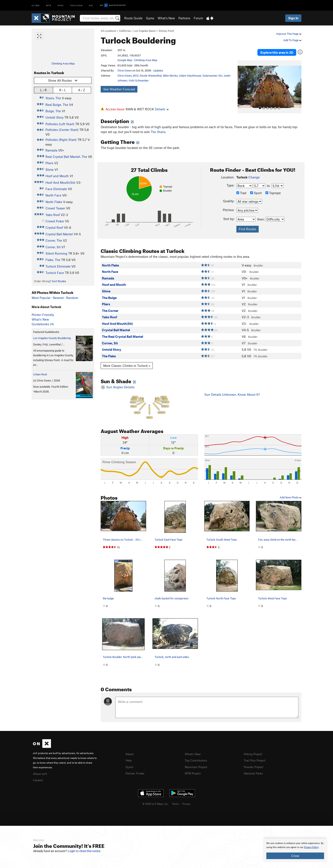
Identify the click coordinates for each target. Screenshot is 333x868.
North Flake (54, 202)
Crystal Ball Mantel (59, 234)
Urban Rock (40, 374)
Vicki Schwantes (138, 80)
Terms (175, 802)
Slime (50, 170)
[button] (242, 83)
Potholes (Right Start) (61, 140)
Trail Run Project (256, 759)
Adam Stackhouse (190, 76)
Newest (58, 298)
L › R (43, 90)
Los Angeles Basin (145, 31)
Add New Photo (291, 496)
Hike (61, 5)
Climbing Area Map (63, 63)
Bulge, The (53, 111)
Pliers (49, 163)
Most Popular (41, 298)
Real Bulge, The (57, 105)
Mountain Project (197, 765)
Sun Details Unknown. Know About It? (232, 393)
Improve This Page (289, 34)
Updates (158, 70)
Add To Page (292, 40)
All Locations (108, 31)
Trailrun (76, 5)
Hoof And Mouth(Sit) (60, 182)
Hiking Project (254, 752)
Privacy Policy (311, 847)
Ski (91, 5)
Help (129, 759)
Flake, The (53, 260)
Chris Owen (125, 70)
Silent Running (56, 253)
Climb (36, 5)
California (125, 31)
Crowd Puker (55, 221)
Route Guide (133, 18)
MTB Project (193, 771)
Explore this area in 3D (282, 50)
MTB (49, 5)
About (130, 752)
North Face (53, 195)
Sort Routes (59, 281)
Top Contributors (197, 759)
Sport (256, 191)
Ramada (51, 150)
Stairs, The (53, 98)
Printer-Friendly (43, 315)
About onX (41, 772)
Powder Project (255, 765)
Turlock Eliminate (58, 266)
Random (72, 298)
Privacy (186, 802)
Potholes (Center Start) (62, 130)
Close (295, 856)
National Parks (254, 771)
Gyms (150, 18)
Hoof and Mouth (57, 176)
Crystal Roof (54, 227)
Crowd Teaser (55, 208)
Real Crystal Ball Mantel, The (66, 157)
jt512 (136, 76)
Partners (184, 18)
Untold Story (54, 117)
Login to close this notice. (84, 851)
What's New (166, 18)
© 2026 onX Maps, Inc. (155, 802)
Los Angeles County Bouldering (52, 338)
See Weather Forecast (119, 89)
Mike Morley (170, 76)
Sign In (293, 18)
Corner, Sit (53, 247)
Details (162, 109)
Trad (241, 191)
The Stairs (158, 130)
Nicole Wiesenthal (151, 76)
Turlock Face (55, 273)
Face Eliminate (56, 189)
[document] (295, 850)
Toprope (273, 191)
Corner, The (54, 240)
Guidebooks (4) (43, 324)
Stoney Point (166, 31)
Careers (38, 778)
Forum (198, 18)
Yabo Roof (53, 215)
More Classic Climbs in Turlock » (127, 364)
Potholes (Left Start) (60, 124)
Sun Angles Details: (149, 400)
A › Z (82, 90)
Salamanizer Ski (212, 76)
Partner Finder (136, 771)
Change (254, 176)
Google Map (125, 60)
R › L (63, 90)
